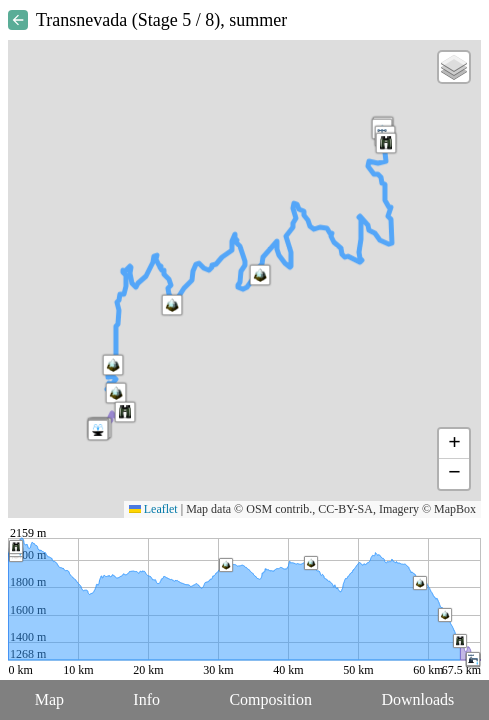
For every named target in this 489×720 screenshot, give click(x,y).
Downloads (417, 699)
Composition (270, 699)
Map (49, 699)
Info (146, 699)
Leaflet (153, 509)
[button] (113, 365)
